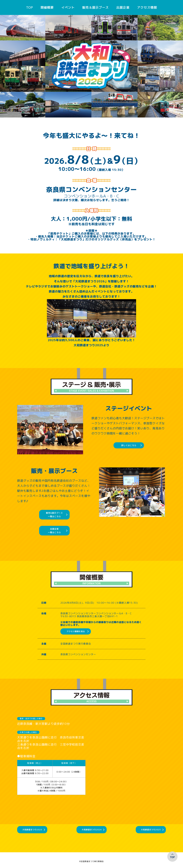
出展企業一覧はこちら (54, 531)
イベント (68, 7)
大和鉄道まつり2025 (32, 832)
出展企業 (123, 7)
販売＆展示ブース (95, 7)
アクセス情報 (147, 7)
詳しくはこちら (129, 445)
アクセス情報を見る (76, 631)
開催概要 (47, 7)
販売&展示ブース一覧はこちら (54, 515)
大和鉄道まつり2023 (151, 832)
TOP (30, 7)
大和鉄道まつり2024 (92, 832)
